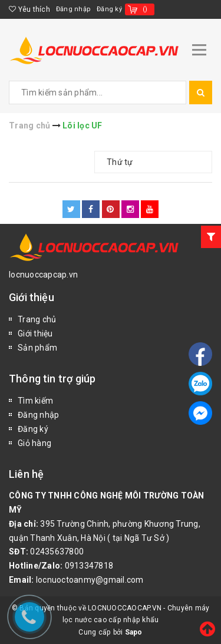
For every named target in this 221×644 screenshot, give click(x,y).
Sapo (134, 632)
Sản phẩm (37, 348)
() (145, 9)
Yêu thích (29, 9)
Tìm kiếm (35, 401)
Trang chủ (37, 319)
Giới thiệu (35, 333)
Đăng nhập (73, 9)
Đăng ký (109, 9)
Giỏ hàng (34, 443)
